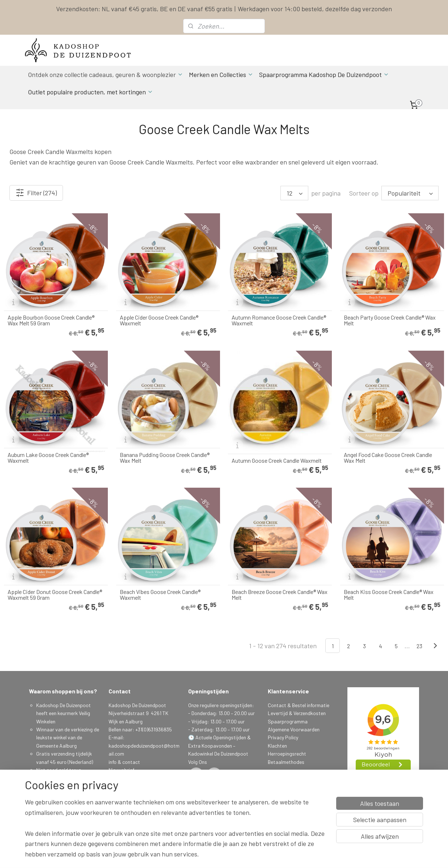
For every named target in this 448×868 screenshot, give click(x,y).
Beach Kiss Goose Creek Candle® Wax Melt (389, 595)
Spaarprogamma (56, 810)
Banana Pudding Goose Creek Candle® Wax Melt (165, 458)
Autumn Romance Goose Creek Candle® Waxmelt (279, 320)
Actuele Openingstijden (221, 737)
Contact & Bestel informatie (299, 705)
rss (270, 855)
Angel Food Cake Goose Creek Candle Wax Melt (388, 458)
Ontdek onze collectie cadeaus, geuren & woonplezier (105, 74)
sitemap (259, 855)
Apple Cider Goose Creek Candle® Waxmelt (159, 320)
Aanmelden (126, 794)
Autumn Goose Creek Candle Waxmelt (277, 461)
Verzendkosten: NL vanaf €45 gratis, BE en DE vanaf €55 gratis (144, 9)
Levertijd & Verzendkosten (297, 713)
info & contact (124, 762)
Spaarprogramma (288, 721)
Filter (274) (36, 193)
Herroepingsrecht (287, 754)
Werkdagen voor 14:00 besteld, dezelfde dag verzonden (315, 9)
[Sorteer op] (410, 193)
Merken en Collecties (221, 74)
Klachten (277, 746)
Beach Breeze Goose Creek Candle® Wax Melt (280, 595)
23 (419, 646)
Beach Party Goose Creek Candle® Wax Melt (390, 320)
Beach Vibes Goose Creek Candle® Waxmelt (160, 595)
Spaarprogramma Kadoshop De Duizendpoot (324, 74)
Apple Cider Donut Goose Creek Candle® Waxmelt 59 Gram (55, 595)
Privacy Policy (283, 737)
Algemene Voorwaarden (294, 729)
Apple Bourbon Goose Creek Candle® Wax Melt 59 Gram (51, 320)
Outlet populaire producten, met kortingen (90, 92)
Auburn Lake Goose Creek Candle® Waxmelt (48, 458)
